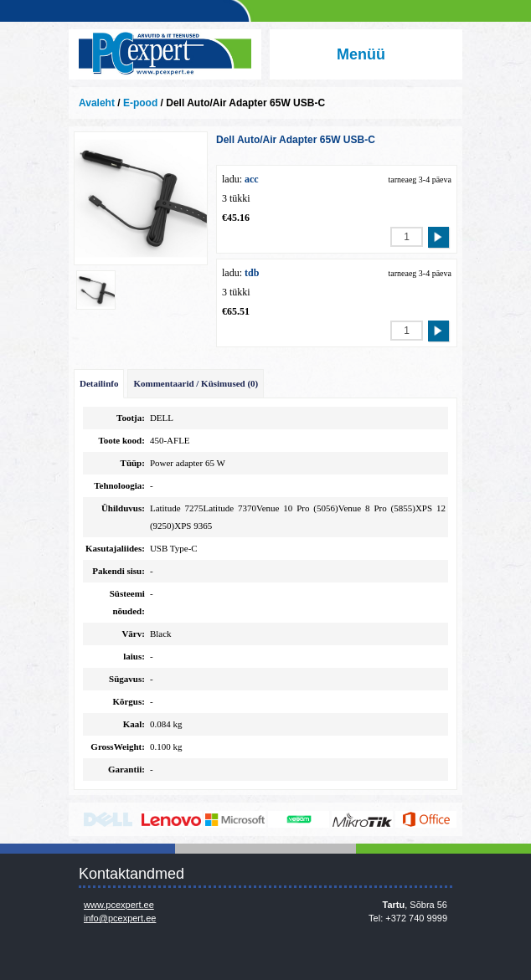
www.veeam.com (299, 819)
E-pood (140, 103)
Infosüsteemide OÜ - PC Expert (165, 54)
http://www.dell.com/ (108, 819)
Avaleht (97, 103)
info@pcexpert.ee (120, 918)
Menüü (361, 54)
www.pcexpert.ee (119, 905)
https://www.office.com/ (426, 819)
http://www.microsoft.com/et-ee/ (235, 819)
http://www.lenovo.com (171, 819)
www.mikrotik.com (362, 819)
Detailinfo (99, 383)
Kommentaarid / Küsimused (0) (196, 383)
